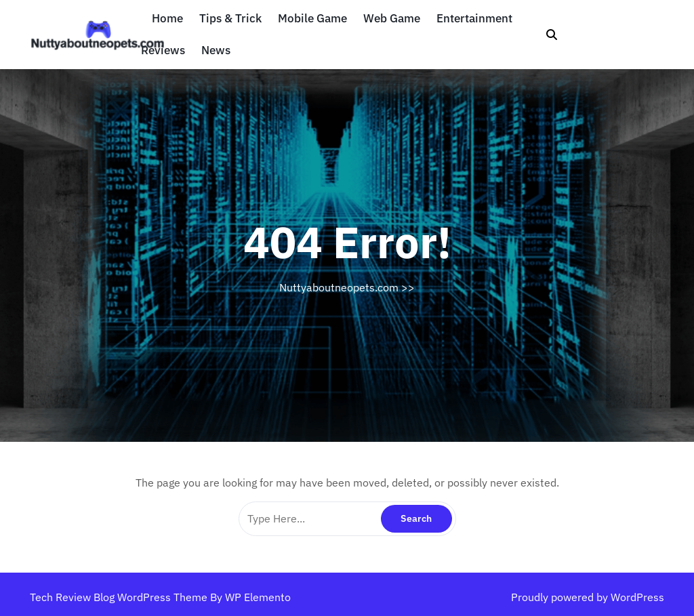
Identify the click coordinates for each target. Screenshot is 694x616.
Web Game (392, 19)
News (216, 50)
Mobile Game (312, 19)
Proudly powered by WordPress (588, 597)
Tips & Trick (230, 19)
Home (167, 19)
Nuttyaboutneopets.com (339, 287)
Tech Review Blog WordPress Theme (120, 597)
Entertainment (474, 19)
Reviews (163, 50)
